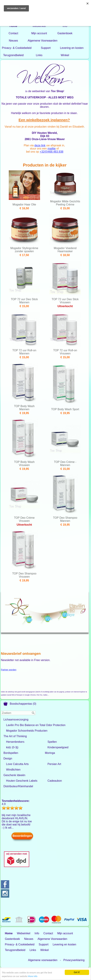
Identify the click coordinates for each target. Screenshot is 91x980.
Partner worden (9, 670)
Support (46, 48)
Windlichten (13, 770)
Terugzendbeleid (13, 55)
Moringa (50, 753)
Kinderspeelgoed (58, 747)
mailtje (52, 149)
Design (8, 758)
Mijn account (39, 33)
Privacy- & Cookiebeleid (17, 48)
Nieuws (13, 41)
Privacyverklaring (74, 960)
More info (33, 976)
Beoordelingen (22, 836)
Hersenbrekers (15, 742)
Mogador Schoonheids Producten (27, 731)
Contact (13, 33)
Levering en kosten (72, 48)
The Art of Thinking (15, 736)
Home (13, 26)
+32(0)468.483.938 (52, 152)
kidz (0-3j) (12, 747)
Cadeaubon (55, 781)
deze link (40, 145)
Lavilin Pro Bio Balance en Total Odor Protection (36, 725)
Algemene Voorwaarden (43, 41)
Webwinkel (39, 26)
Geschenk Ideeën (14, 775)
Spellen (52, 742)
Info (65, 26)
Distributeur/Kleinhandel (18, 786)
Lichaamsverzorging (16, 720)
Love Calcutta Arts (17, 764)
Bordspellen (11, 753)
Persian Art (54, 764)
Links (39, 55)
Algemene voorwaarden (43, 960)
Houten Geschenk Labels (22, 781)
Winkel (65, 55)
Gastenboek (65, 33)
